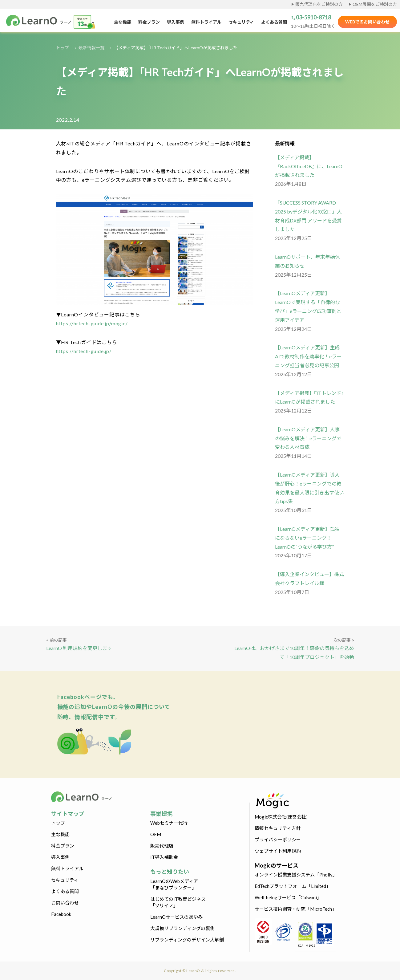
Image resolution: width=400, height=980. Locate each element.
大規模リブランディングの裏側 (182, 928)
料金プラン (149, 22)
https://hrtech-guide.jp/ (84, 351)
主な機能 (123, 22)
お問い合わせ (65, 903)
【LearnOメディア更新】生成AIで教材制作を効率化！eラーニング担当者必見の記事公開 (308, 356)
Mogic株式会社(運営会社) (281, 817)
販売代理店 (162, 846)
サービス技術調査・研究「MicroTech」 (296, 909)
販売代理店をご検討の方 (319, 4)
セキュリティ (241, 22)
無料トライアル (206, 22)
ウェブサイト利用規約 (278, 851)
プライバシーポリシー (278, 840)
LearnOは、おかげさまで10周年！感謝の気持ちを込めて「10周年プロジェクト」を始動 (294, 653)
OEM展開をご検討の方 (375, 4)
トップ (63, 48)
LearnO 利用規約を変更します (79, 648)
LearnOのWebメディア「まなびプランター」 (174, 884)
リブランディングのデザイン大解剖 (187, 940)
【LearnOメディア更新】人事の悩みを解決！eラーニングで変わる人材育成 (308, 438)
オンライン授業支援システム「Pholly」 (296, 875)
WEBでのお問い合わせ (367, 22)
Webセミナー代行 (169, 823)
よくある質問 (274, 22)
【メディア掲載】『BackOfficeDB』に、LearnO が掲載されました (309, 166)
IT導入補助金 (164, 857)
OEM (156, 834)
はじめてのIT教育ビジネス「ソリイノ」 (178, 902)
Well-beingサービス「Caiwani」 (288, 897)
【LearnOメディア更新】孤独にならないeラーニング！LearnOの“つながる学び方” (307, 538)
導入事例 (176, 22)
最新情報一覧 (91, 48)
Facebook (61, 914)
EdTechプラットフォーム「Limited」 (293, 886)
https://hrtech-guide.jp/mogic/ (92, 323)
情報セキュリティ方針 (278, 828)
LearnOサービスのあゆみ (176, 917)
